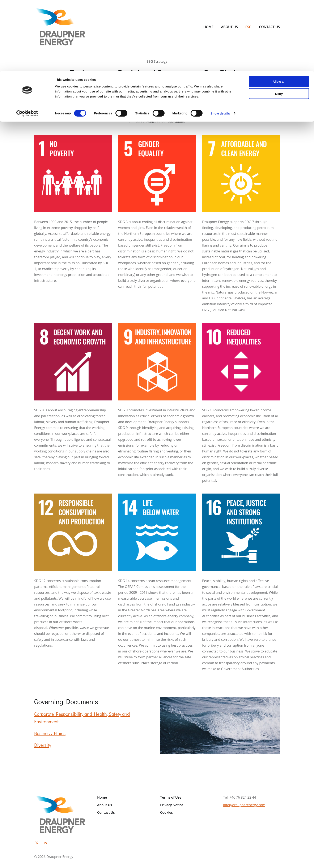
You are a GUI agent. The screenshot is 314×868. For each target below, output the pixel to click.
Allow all (279, 10)
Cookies (166, 812)
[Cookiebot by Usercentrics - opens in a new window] (27, 42)
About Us (105, 805)
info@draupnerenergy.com (244, 805)
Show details (220, 42)
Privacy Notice (172, 805)
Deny (279, 23)
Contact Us (106, 812)
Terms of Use (171, 797)
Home (102, 797)
